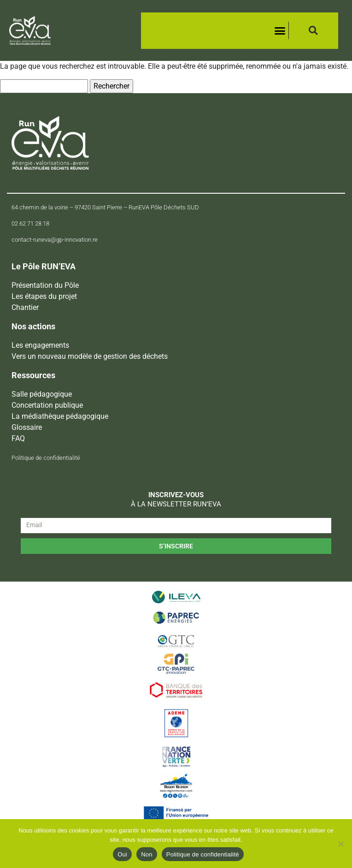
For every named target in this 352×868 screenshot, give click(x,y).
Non (147, 854)
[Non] (340, 844)
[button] (280, 30)
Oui (122, 854)
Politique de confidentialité (203, 854)
